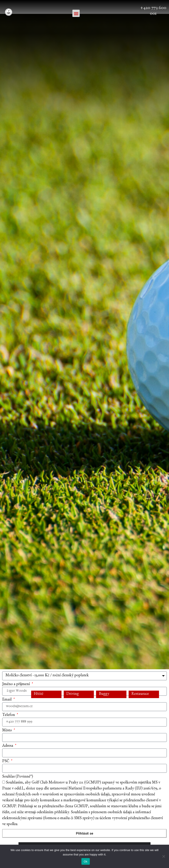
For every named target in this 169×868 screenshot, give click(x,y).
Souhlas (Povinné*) (18, 777)
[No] (163, 856)
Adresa (8, 746)
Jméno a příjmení (17, 685)
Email (7, 700)
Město (7, 731)
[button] (76, 13)
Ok (85, 862)
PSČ (6, 762)
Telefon (9, 715)
